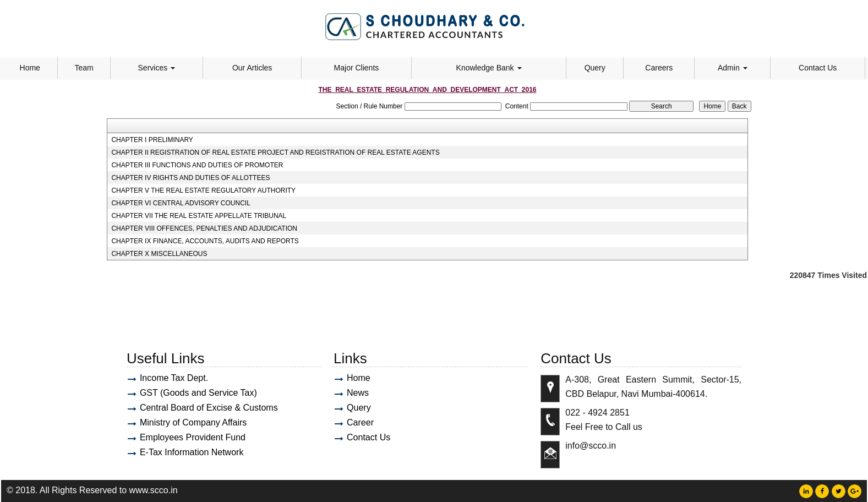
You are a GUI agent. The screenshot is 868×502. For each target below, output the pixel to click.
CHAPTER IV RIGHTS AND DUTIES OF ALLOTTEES (190, 178)
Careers (659, 68)
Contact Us (818, 68)
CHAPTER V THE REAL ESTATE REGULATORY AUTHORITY (203, 190)
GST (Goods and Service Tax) (198, 393)
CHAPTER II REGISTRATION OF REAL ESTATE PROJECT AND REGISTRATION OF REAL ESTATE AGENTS (275, 152)
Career (360, 422)
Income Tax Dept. (174, 378)
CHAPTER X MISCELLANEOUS (159, 254)
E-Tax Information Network (192, 452)
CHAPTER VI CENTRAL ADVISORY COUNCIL (181, 203)
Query (595, 68)
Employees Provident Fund (193, 437)
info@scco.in (591, 446)
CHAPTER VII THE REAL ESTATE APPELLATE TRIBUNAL (199, 216)
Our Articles (252, 68)
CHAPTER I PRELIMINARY (152, 140)
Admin (733, 68)
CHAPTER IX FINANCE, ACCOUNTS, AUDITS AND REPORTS (205, 241)
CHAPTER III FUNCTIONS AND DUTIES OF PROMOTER (197, 165)
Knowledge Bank (489, 68)
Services (157, 68)
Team (84, 68)
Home (30, 68)
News (358, 393)
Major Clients (357, 68)
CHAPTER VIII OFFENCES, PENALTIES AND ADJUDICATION (204, 228)
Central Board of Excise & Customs (209, 408)
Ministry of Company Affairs (193, 422)
